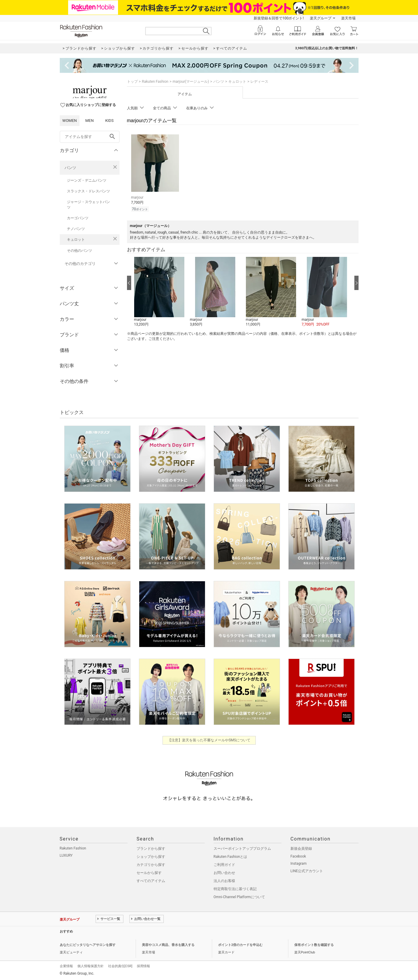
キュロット (76, 240)
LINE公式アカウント (307, 871)
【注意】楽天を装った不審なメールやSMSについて (209, 740)
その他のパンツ (79, 251)
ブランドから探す (151, 849)
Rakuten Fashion (155, 82)
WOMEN (70, 121)
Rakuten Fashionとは (231, 857)
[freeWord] (90, 137)
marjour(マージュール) (191, 82)
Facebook (298, 856)
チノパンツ (76, 229)
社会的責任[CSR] (120, 966)
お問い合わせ (224, 873)
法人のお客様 (224, 881)
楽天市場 (348, 18)
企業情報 (66, 966)
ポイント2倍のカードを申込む (240, 945)
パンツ (70, 168)
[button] (159, 292)
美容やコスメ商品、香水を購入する (168, 945)
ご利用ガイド (224, 865)
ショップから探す (151, 857)
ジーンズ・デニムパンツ (87, 180)
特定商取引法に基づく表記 (235, 889)
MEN (89, 121)
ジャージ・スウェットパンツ (88, 205)
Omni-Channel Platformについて (239, 897)
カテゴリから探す (151, 865)
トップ (132, 82)
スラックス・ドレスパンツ (88, 191)
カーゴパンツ (78, 218)
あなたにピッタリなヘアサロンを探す (88, 945)
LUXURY (66, 855)
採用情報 (143, 966)
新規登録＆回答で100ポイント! (279, 18)
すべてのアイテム (151, 881)
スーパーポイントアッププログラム (242, 849)
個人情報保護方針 (91, 966)
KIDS (109, 121)
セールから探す (149, 873)
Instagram (298, 864)
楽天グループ (321, 18)
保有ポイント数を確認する (314, 945)
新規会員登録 (301, 849)
